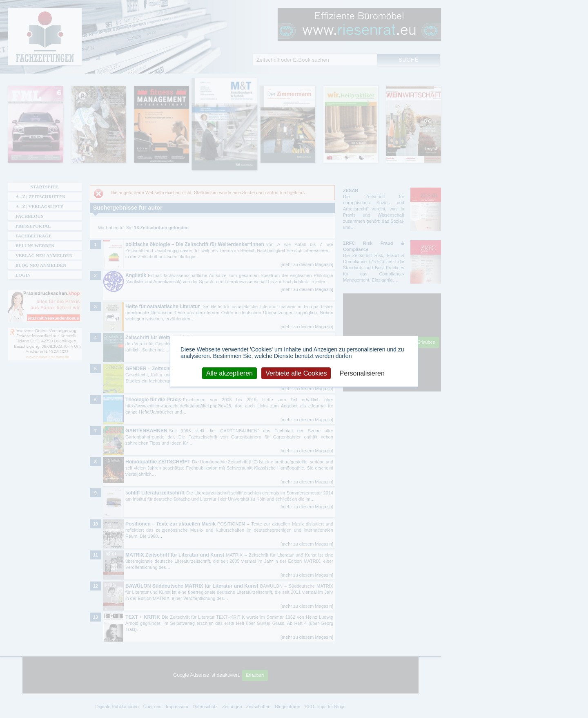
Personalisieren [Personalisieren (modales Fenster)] (362, 373)
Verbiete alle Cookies (296, 373)
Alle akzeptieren (229, 373)
